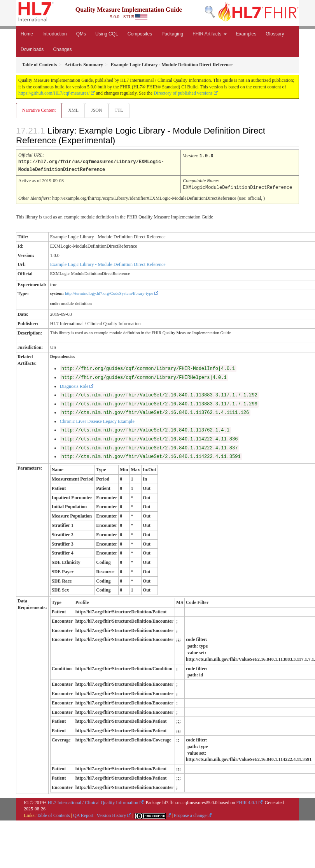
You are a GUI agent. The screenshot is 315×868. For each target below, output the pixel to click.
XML (73, 110)
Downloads (32, 49)
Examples (246, 34)
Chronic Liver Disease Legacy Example (97, 420)
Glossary (275, 34)
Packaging (172, 34)
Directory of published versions (183, 93)
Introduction (55, 34)
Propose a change (190, 814)
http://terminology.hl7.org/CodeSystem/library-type (109, 292)
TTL (119, 110)
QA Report (83, 814)
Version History (112, 814)
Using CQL (107, 34)
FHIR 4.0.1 (247, 801)
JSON (97, 110)
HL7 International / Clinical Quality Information (93, 801)
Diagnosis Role (74, 385)
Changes (62, 49)
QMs (81, 34)
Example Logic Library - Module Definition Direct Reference (108, 263)
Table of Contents (53, 814)
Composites (140, 34)
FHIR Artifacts (209, 34)
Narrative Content (39, 110)
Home (27, 34)
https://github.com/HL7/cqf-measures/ (54, 93)
